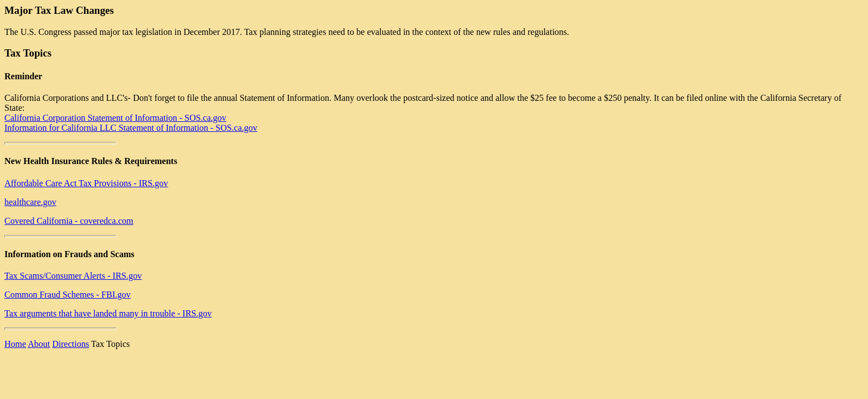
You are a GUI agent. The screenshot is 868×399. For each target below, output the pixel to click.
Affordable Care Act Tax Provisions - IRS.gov (86, 183)
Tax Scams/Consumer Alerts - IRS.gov (73, 276)
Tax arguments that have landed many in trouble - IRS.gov (108, 313)
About (39, 344)
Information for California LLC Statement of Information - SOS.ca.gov (131, 128)
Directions (71, 344)
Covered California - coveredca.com (69, 221)
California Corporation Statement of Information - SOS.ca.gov (115, 118)
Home (15, 344)
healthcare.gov (30, 202)
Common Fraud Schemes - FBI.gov (68, 295)
